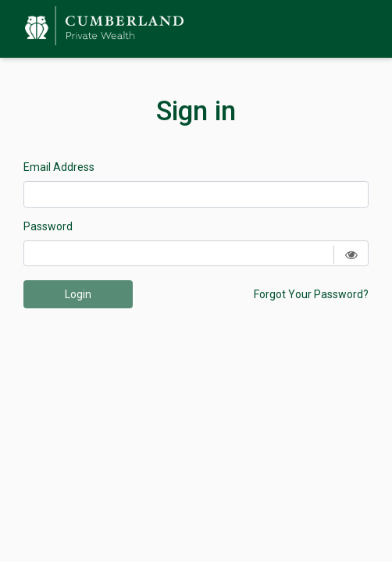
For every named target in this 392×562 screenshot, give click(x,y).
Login (78, 294)
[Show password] (351, 254)
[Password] (196, 254)
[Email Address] (196, 194)
